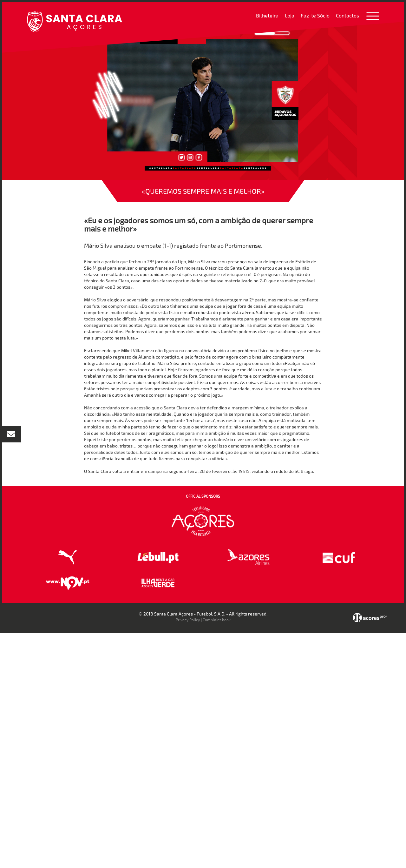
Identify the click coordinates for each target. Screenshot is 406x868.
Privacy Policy (188, 620)
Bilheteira (267, 15)
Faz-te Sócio (315, 15)
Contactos (347, 15)
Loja (290, 15)
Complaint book (217, 620)
